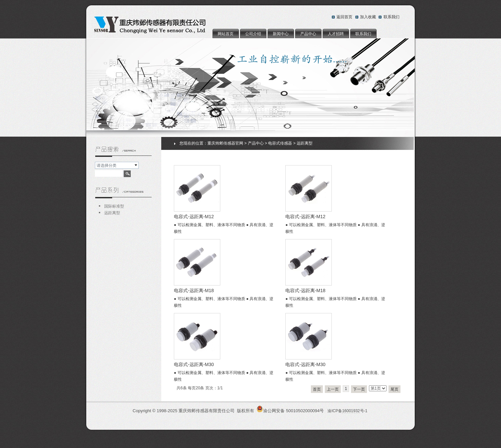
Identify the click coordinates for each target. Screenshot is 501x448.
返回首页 (344, 17)
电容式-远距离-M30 (194, 364)
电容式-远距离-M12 (194, 217)
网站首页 (226, 34)
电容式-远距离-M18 (194, 290)
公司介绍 (253, 34)
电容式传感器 (280, 143)
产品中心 (308, 34)
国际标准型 (114, 206)
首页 (317, 389)
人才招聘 (336, 34)
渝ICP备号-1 (347, 411)
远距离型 (305, 143)
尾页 (394, 389)
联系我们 (392, 17)
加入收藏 (368, 17)
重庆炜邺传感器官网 (225, 143)
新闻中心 (281, 34)
